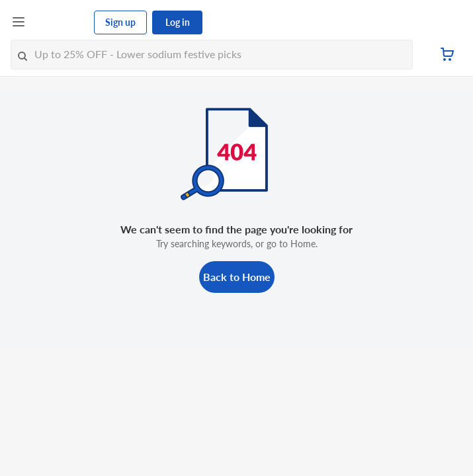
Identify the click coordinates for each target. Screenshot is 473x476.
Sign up (120, 22)
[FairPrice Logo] (60, 22)
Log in (178, 22)
